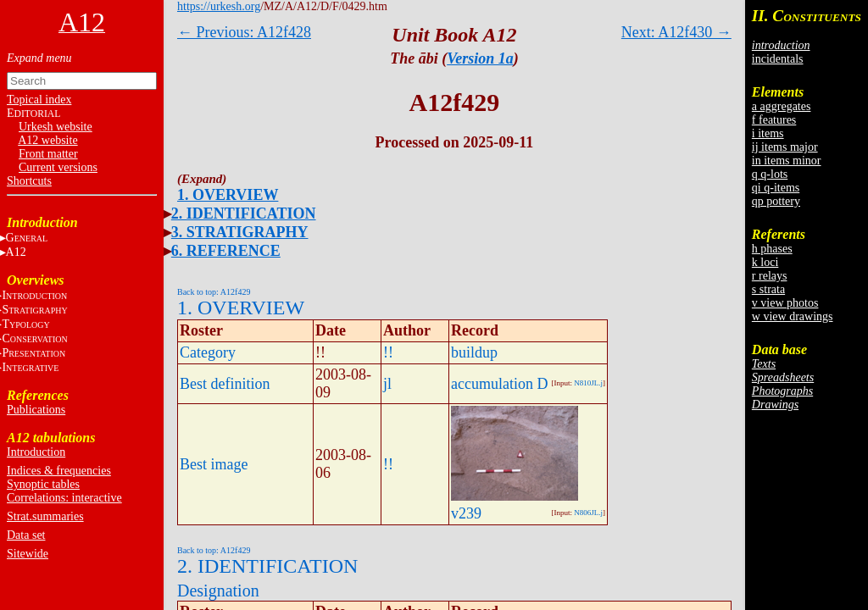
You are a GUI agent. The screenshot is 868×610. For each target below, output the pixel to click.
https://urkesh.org (219, 6)
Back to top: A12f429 (214, 292)
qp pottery (776, 201)
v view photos (785, 303)
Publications (36, 410)
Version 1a (480, 58)
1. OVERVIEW (228, 195)
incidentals (778, 59)
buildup (474, 352)
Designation (218, 591)
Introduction (36, 452)
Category (208, 352)
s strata (768, 289)
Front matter (48, 154)
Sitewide (28, 554)
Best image (214, 464)
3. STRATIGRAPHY (240, 232)
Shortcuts (29, 181)
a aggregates (782, 106)
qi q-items (776, 188)
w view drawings (793, 316)
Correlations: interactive (64, 498)
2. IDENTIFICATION (244, 213)
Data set (26, 535)
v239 (466, 513)
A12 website (47, 140)
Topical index (39, 100)
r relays (770, 276)
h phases (772, 249)
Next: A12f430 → (676, 32)
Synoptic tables (43, 484)
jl (387, 384)
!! (388, 352)
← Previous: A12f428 (244, 32)
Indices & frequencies (59, 471)
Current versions (58, 167)
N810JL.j (588, 383)
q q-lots (770, 174)
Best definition (225, 384)
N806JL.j (588, 513)
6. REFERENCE (226, 251)
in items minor (787, 161)
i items (768, 133)
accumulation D (499, 384)
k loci (765, 262)
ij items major (785, 147)
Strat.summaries (45, 516)
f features (774, 120)
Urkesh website (56, 127)
